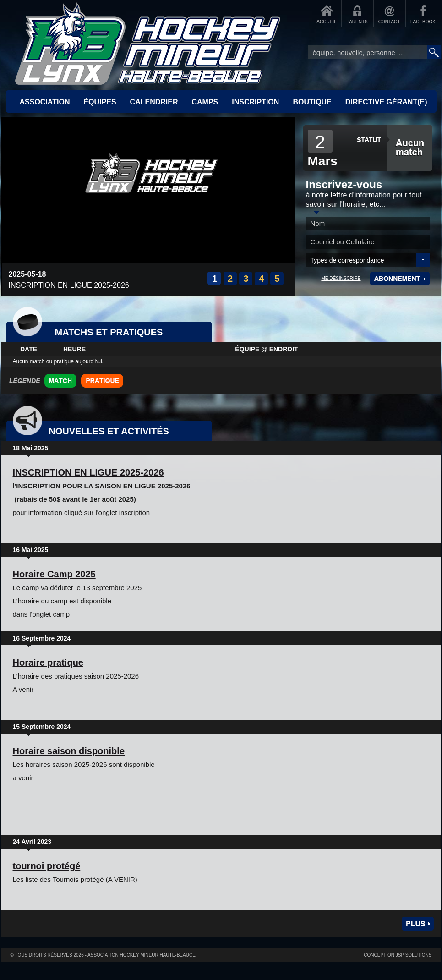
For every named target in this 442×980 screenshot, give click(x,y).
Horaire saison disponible (69, 751)
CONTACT (389, 22)
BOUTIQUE (312, 102)
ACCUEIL (326, 22)
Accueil (148, 44)
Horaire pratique (48, 662)
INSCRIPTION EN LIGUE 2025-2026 (88, 472)
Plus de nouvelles (418, 924)
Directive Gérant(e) (386, 102)
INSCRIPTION (255, 102)
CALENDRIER (154, 102)
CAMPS (205, 102)
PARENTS (357, 22)
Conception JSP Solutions (398, 955)
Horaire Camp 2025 (54, 574)
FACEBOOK (423, 22)
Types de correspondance (347, 260)
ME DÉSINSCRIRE (341, 278)
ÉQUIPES (100, 102)
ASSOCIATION (45, 102)
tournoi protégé (47, 866)
